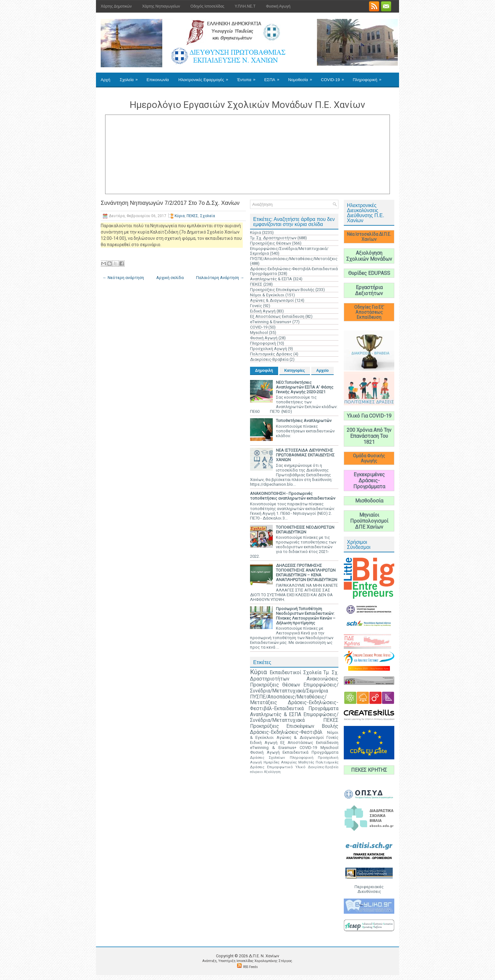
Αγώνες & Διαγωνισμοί (272, 300)
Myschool (259, 333)
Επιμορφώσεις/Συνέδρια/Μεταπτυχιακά (294, 718)
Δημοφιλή (264, 371)
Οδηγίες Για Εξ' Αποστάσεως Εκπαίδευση (369, 312)
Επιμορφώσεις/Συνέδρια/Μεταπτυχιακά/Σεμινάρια (294, 688)
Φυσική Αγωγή (278, 6)
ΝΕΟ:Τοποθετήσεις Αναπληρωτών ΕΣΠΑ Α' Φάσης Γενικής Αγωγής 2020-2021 (305, 387)
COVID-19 (335, 77)
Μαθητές (306, 762)
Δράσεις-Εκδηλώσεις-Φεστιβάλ (286, 732)
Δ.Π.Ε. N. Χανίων (264, 956)
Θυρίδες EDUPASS (369, 273)
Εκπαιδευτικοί (285, 673)
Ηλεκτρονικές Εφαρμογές (205, 77)
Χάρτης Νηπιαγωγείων (161, 6)
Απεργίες (289, 762)
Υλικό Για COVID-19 (369, 416)
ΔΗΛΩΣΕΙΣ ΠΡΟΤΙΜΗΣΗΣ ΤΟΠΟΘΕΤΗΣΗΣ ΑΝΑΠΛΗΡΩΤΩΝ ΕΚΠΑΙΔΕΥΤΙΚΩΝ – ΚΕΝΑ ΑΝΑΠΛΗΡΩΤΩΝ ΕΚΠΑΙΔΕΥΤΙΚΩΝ (307, 573)
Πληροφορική (369, 77)
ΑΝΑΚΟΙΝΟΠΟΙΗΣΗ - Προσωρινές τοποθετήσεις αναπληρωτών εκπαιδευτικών (293, 496)
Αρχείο (322, 371)
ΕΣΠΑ (274, 77)
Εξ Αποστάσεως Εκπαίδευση (277, 316)
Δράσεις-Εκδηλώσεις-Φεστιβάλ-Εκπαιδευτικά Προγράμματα (294, 706)
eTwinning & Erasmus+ (271, 322)
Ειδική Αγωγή (263, 311)
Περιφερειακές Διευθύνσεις (369, 889)
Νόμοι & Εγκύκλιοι (267, 295)
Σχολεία (131, 77)
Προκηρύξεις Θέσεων (271, 243)
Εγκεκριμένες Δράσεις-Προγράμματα (369, 481)
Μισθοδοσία (369, 501)
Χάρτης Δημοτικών (116, 6)
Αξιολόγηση (272, 772)
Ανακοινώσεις (322, 679)
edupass (256, 772)
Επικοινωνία (158, 80)
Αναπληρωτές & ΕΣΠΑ (271, 279)
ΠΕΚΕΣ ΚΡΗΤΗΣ (369, 770)
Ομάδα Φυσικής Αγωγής (369, 458)
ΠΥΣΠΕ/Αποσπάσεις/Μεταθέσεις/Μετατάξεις (294, 259)
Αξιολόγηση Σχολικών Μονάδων (369, 256)
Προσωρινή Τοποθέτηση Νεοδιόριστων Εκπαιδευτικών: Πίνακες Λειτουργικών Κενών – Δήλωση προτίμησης (306, 616)
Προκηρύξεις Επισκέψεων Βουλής (282, 290)
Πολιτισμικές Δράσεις (271, 354)
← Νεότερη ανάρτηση (123, 278)
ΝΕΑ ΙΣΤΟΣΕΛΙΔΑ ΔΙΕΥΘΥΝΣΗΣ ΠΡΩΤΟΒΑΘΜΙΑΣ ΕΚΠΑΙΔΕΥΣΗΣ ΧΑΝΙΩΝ (305, 455)
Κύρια (180, 216)
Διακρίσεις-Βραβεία (269, 359)
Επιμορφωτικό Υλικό (286, 767)
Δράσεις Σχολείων (268, 757)
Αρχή (105, 80)
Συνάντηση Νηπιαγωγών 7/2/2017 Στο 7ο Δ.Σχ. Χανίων (170, 203)
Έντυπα (248, 77)
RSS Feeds (250, 967)
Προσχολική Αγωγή (268, 349)
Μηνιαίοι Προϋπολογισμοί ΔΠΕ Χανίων (369, 521)
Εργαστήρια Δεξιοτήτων (369, 290)
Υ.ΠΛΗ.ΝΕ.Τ (245, 6)
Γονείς (256, 306)
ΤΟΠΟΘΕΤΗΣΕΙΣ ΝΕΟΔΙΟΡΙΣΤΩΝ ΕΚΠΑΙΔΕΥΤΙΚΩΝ (305, 530)
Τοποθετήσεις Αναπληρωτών (304, 421)
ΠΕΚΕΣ (192, 216)
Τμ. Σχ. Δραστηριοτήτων (273, 238)
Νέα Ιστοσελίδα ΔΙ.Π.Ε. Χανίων (369, 237)
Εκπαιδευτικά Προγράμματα (310, 752)
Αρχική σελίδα (170, 278)
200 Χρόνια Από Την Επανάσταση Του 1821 (369, 436)
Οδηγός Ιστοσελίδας (207, 6)
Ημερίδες (271, 762)
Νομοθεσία (302, 77)
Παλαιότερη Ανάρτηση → (220, 278)
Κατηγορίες (295, 371)
